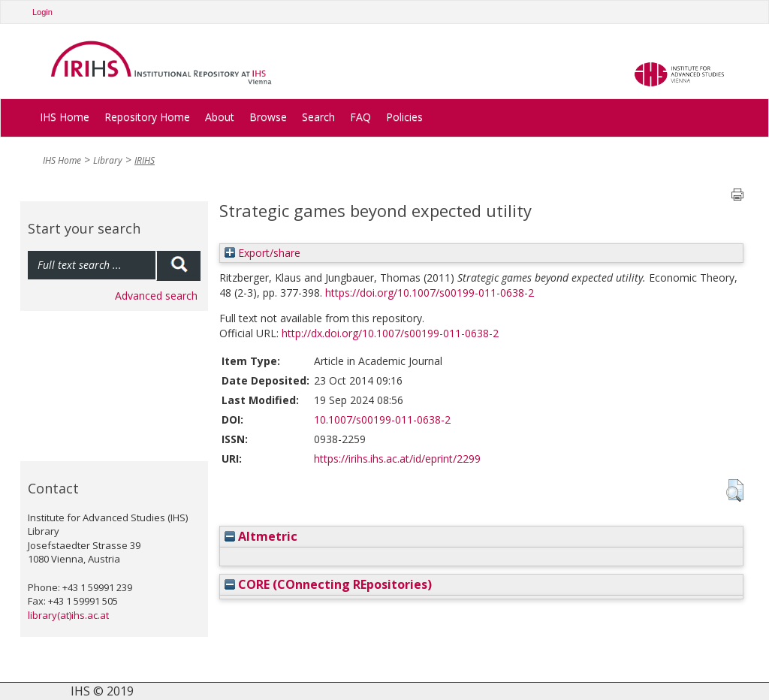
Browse (268, 117)
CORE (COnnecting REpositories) (328, 584)
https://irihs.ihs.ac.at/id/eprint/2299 (397, 459)
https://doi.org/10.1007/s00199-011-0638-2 (430, 293)
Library (108, 160)
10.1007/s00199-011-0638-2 (382, 419)
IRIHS (145, 160)
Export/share (262, 253)
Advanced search (156, 296)
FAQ (360, 117)
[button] (735, 490)
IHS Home (65, 117)
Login (42, 12)
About (220, 117)
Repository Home (147, 117)
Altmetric (261, 536)
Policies (404, 117)
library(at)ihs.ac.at (68, 615)
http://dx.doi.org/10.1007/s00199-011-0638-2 (390, 333)
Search (318, 117)
